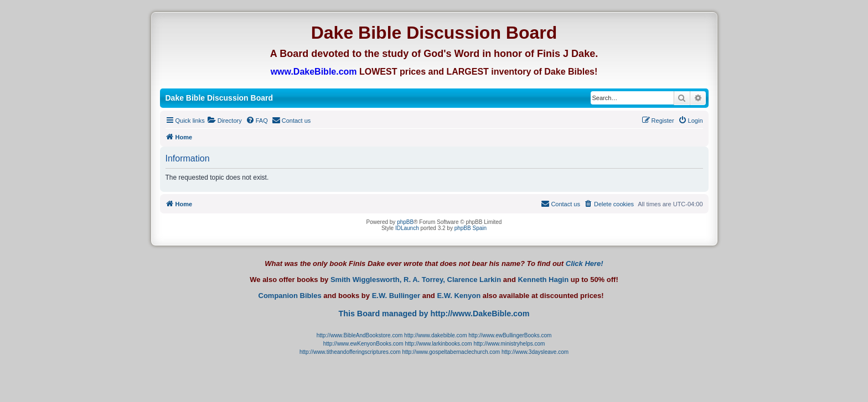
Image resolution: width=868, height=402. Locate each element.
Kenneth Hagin (543, 280)
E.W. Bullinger (396, 296)
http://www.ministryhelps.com (509, 344)
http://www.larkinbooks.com (438, 344)
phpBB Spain (471, 228)
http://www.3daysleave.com (535, 352)
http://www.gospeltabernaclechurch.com (451, 352)
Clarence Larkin (474, 280)
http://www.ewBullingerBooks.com (510, 335)
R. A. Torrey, (424, 280)
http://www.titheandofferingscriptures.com (350, 352)
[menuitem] (225, 121)
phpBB (405, 222)
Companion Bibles (290, 296)
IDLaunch (407, 228)
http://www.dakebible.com (435, 335)
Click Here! (585, 263)
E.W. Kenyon (459, 296)
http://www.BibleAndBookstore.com (360, 335)
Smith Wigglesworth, (366, 280)
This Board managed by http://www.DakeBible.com (434, 314)
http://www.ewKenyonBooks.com (363, 344)
